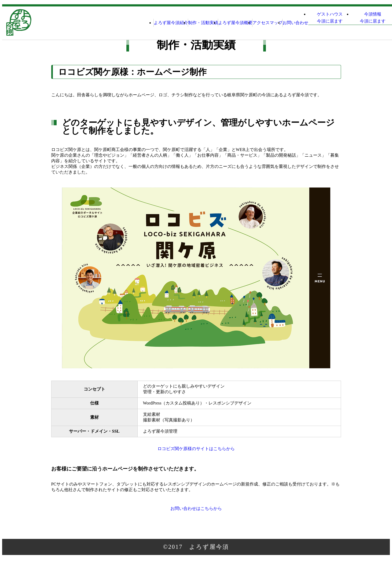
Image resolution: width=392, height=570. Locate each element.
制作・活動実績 (144, 23)
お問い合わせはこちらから (196, 518)
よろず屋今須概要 (187, 23)
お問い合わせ (269, 23)
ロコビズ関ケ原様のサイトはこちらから (196, 452)
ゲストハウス (314, 23)
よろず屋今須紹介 (101, 23)
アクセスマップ (230, 23)
